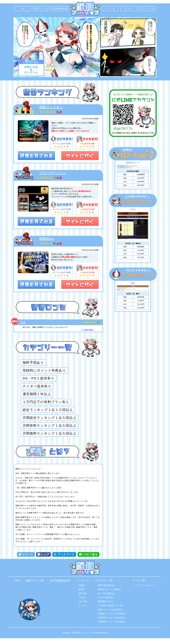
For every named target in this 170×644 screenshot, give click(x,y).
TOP (25, 9)
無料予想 (83, 599)
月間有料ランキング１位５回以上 (49, 431)
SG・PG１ (83, 607)
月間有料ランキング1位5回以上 (112, 623)
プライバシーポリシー (145, 591)
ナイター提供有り (37, 389)
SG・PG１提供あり (107, 599)
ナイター (83, 611)
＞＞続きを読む (87, 330)
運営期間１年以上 (37, 397)
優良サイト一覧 (42, 9)
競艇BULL (47, 239)
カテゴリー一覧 (148, 9)
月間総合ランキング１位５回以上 (49, 423)
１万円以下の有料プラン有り (46, 406)
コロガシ (83, 603)
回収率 (82, 591)
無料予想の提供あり (107, 591)
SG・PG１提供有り (38, 380)
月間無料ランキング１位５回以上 (49, 440)
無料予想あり (33, 363)
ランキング (130, 9)
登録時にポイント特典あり (44, 372)
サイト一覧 (112, 9)
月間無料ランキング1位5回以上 (112, 628)
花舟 (23, 322)
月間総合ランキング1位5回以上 (112, 619)
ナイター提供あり (106, 603)
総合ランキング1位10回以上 (110, 615)
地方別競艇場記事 (60, 9)
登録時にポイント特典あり (110, 595)
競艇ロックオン (51, 107)
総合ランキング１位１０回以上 (48, 414)
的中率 (82, 595)
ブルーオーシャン (53, 173)
